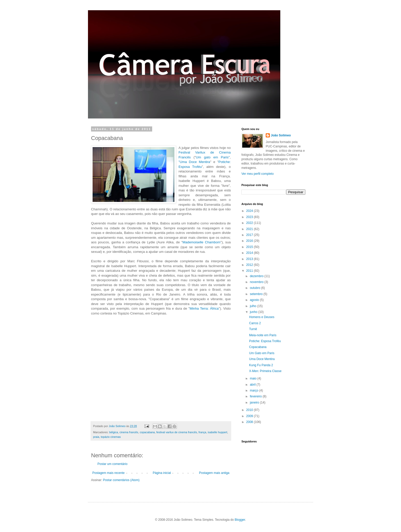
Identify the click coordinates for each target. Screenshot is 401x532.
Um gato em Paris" (213, 157)
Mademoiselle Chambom (202, 242)
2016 (250, 241)
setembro (257, 294)
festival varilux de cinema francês (177, 432)
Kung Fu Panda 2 (261, 365)
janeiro (255, 403)
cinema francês (129, 432)
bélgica (114, 432)
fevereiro (256, 396)
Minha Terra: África (204, 308)
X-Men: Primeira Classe (265, 371)
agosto (255, 300)
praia (96, 437)
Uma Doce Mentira (262, 359)
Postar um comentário (112, 464)
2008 (250, 422)
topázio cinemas (111, 437)
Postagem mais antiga (214, 473)
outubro (255, 288)
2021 (250, 229)
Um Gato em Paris (262, 353)
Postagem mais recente (108, 473)
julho (254, 306)
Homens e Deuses (262, 317)
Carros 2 (255, 323)
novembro (257, 282)
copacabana (147, 432)
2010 (250, 410)
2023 (250, 217)
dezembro (257, 276)
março (255, 390)
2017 (250, 235)
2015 (250, 247)
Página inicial (162, 473)
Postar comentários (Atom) (121, 480)
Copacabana (258, 347)
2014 (250, 253)
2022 (250, 223)
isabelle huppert (217, 432)
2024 (250, 211)
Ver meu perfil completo (258, 174)
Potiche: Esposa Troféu (265, 341)
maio (254, 378)
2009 (250, 416)
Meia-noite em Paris (263, 335)
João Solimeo (281, 135)
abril (253, 385)
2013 (250, 259)
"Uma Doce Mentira (194, 162)
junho (254, 312)
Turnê (253, 329)
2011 (250, 271)
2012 (250, 265)
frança (202, 432)
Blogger (240, 520)
